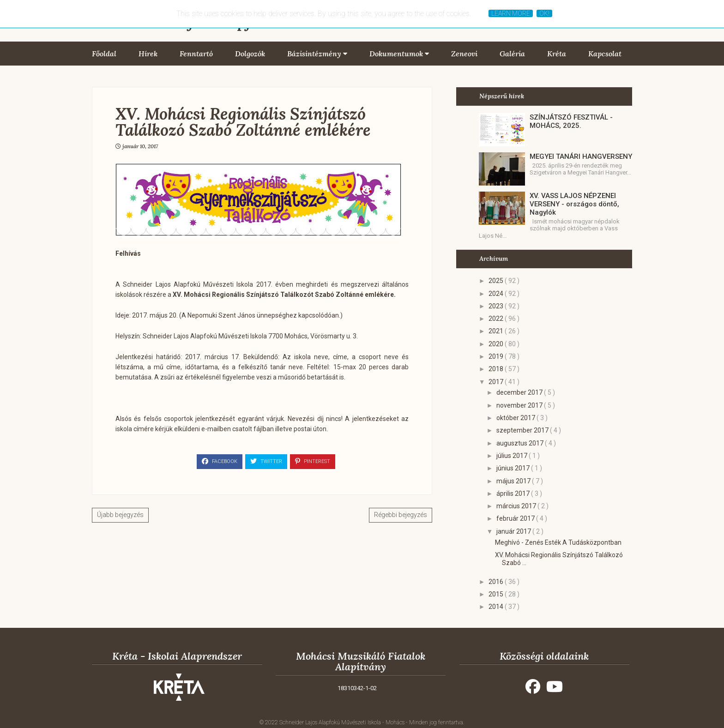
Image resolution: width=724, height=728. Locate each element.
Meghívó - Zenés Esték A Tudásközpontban (558, 542)
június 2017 (514, 468)
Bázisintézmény (317, 54)
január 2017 (514, 531)
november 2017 (520, 405)
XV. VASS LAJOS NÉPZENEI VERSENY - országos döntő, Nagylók (574, 204)
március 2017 (517, 506)
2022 (497, 319)
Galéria (512, 54)
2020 (497, 344)
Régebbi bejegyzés (401, 515)
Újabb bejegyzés (120, 515)
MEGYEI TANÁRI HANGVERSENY (581, 156)
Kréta (557, 54)
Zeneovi (464, 54)
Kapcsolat (605, 54)
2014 (497, 607)
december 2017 (520, 392)
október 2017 (516, 418)
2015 (497, 594)
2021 (497, 331)
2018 (497, 369)
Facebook (220, 461)
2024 (497, 294)
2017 (497, 382)
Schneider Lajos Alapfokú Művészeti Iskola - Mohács (343, 722)
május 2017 (514, 481)
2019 (497, 356)
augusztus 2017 (521, 443)
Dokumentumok (399, 54)
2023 (497, 306)
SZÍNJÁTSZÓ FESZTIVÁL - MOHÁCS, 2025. (571, 121)
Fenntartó (196, 54)
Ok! (544, 13)
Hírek (148, 54)
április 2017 (514, 493)
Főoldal (104, 54)
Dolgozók (250, 54)
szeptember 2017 (523, 430)
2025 (497, 281)
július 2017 (513, 456)
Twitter (266, 461)
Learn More (511, 13)
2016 (497, 582)
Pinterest (313, 461)
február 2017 (516, 518)
